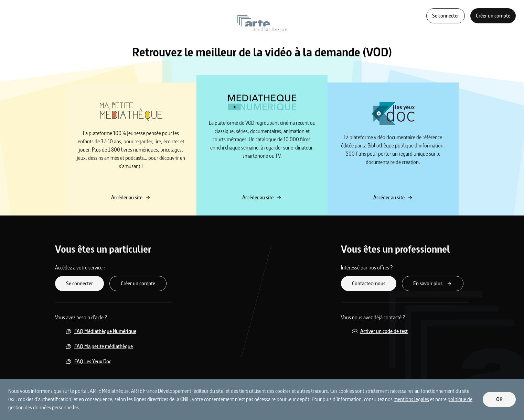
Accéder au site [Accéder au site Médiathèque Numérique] (262, 197)
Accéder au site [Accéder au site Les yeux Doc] (393, 197)
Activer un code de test (380, 331)
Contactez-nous (369, 283)
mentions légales (411, 399)
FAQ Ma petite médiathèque (99, 346)
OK (499, 399)
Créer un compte (493, 16)
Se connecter (446, 16)
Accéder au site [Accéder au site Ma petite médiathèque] (131, 197)
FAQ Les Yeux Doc (89, 361)
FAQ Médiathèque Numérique (101, 331)
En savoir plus (433, 283)
